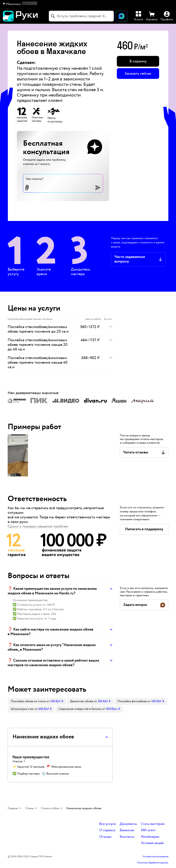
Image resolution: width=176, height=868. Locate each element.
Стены (29, 808)
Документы (128, 824)
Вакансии (127, 830)
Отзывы (105, 837)
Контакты (127, 837)
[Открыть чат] (121, 16)
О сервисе (107, 830)
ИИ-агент (148, 830)
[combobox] (81, 16)
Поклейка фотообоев (132, 701)
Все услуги (108, 824)
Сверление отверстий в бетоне (80, 709)
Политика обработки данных (153, 863)
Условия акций (152, 843)
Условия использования (155, 857)
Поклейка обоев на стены (28, 701)
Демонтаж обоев (82, 701)
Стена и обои (50, 808)
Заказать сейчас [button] (138, 74)
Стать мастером (153, 824)
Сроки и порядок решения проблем (38, 526)
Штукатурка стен (22, 709)
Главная (13, 808)
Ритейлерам (150, 837)
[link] (37, 701)
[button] (20, 4)
